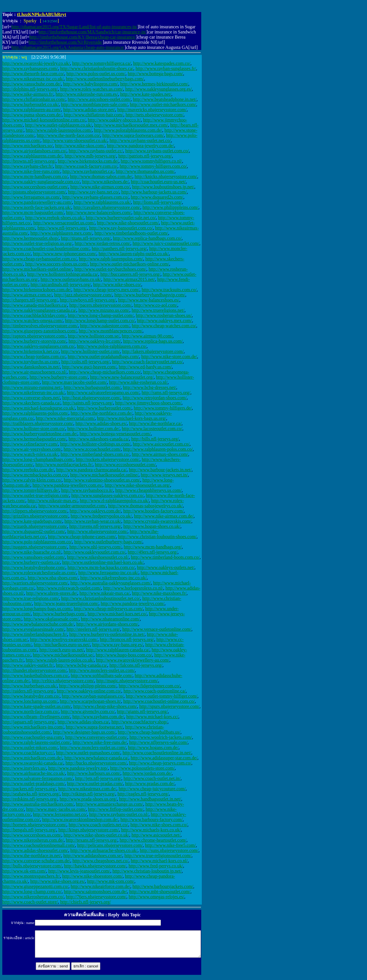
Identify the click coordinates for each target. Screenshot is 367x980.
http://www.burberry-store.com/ (59, 377)
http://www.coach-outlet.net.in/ (152, 778)
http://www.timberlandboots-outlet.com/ (131, 233)
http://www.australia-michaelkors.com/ (38, 804)
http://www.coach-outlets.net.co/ (98, 825)
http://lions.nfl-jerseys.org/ (157, 202)
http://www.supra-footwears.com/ (133, 135)
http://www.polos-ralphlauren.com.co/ (112, 346)
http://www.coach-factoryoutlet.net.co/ (147, 362)
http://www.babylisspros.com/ (91, 84)
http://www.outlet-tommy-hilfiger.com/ (161, 696)
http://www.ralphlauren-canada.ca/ (118, 650)
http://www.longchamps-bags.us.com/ (37, 609)
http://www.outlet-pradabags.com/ (33, 784)
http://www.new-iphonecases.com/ (65, 254)
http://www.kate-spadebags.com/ (32, 521)
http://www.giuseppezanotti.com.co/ (35, 886)
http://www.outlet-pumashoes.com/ (88, 753)
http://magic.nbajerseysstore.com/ (127, 681)
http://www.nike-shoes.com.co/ (159, 825)
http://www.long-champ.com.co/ (32, 892)
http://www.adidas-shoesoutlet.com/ (35, 850)
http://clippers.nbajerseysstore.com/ (35, 511)
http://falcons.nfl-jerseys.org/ (136, 665)
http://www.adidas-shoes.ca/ (83, 722)
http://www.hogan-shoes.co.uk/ (152, 526)
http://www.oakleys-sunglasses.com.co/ (38, 346)
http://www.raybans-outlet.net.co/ (140, 140)
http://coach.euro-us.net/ (62, 650)
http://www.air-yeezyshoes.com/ (32, 449)
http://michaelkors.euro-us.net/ (62, 645)
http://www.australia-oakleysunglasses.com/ (111, 583)
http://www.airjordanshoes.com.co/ (34, 151)
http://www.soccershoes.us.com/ (32, 835)
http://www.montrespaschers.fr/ (31, 876)
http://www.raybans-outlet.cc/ (96, 151)
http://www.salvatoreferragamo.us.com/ (103, 393)
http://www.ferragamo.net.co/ (60, 814)
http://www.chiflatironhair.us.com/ (34, 99)
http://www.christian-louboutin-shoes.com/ (157, 537)
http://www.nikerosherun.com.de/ (33, 840)
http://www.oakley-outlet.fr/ (28, 665)
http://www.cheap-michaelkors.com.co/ (105, 372)
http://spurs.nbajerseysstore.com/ (169, 706)
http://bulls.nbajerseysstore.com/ (32, 866)
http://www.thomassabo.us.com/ (145, 171)
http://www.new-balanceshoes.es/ (149, 300)
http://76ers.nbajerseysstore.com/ (96, 897)
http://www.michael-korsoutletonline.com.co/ (44, 120)
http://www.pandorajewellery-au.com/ (37, 202)
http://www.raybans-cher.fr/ (28, 166)
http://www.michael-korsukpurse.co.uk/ (39, 408)
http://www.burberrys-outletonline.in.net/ (107, 634)
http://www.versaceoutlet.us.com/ (64, 223)
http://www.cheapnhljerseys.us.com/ (148, 490)
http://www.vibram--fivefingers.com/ (36, 717)
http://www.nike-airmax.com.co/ (100, 187)
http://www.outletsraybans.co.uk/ (71, 279)
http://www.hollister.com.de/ (94, 429)
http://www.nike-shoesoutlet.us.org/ (137, 485)
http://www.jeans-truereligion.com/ (66, 603)
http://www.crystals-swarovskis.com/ (157, 521)
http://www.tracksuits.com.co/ (169, 290)
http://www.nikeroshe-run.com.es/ (87, 94)
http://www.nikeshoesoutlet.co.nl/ (98, 557)
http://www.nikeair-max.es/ (52, 501)
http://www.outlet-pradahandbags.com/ (103, 357)
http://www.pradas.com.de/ (150, 784)
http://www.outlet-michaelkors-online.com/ (129, 264)
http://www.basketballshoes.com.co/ (35, 675)
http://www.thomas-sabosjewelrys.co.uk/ (146, 506)
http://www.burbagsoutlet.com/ (92, 387)
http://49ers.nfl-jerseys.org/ (153, 552)
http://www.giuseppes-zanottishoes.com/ (39, 331)
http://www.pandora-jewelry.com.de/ (140, 146)
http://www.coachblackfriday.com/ (34, 315)
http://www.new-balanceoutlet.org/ (122, 377)
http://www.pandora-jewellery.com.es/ (68, 485)
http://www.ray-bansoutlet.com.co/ (121, 228)
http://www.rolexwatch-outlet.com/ (69, 588)
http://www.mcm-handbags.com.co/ (35, 176)
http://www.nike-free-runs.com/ (31, 171)
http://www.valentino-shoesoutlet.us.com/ (102, 480)
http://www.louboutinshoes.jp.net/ (163, 187)
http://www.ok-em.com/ (24, 871)
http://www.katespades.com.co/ (162, 63)
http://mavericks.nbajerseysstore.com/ (152, 110)
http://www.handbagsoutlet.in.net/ (150, 799)
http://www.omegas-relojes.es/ (156, 897)
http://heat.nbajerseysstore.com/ (91, 398)
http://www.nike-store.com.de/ (169, 357)
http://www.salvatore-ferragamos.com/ (38, 778)
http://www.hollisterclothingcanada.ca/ (63, 274)
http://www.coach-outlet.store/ (30, 902)
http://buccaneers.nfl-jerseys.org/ (130, 274)
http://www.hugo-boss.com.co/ (124, 655)
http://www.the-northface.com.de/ (101, 413)
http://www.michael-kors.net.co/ (117, 614)
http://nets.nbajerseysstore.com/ (154, 115)
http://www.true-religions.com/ (31, 598)
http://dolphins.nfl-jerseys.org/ (30, 89)
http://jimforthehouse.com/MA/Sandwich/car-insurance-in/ (92, 32)
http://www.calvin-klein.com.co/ (32, 480)
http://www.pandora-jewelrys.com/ (132, 603)
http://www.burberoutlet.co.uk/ (31, 104)
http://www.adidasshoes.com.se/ (93, 856)
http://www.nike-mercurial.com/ (65, 418)
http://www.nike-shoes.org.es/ (58, 881)
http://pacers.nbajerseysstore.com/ (100, 305)
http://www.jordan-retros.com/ (102, 243)
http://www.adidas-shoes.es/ (101, 423)
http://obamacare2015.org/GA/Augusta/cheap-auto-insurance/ (68, 47)
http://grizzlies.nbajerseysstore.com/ (35, 516)
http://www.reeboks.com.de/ (28, 470)
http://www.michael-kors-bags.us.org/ (131, 418)
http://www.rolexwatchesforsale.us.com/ (39, 573)
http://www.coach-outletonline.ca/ (155, 691)
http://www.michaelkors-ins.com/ (33, 727)
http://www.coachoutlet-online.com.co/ (159, 701)
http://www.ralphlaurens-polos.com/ (35, 413)
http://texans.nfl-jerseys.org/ (91, 840)
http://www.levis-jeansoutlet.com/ (79, 871)
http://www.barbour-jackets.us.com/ (154, 192)
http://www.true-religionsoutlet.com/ (158, 856)
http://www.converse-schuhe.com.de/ (36, 861)
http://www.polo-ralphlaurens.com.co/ (37, 542)
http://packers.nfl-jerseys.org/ (29, 789)
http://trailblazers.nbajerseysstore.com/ (38, 423)
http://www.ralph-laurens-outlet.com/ (36, 742)
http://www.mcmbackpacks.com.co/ (35, 475)
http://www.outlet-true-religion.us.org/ (37, 243)
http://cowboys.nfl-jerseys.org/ (88, 300)
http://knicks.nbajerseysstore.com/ (166, 176)
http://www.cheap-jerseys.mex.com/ (106, 290)
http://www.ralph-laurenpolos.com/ (111, 259)
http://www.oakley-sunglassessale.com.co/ (41, 182)
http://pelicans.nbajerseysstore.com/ (110, 845)
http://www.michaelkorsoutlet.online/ (104, 475)
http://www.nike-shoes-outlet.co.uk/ (96, 835)
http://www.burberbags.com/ (59, 614)
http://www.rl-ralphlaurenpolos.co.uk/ (114, 501)
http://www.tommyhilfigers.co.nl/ (151, 161)
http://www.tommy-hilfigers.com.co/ (153, 166)
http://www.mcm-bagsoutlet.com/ (33, 212)
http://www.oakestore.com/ (105, 326)
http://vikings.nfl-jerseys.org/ (89, 794)
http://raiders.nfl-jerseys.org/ (28, 691)
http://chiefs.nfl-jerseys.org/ (85, 902)
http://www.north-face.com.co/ (30, 711)
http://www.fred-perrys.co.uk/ (156, 866)
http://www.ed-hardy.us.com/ (145, 367)
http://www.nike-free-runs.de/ (100, 742)
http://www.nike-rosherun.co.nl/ (138, 382)
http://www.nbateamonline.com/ (110, 619)
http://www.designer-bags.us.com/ (84, 732)
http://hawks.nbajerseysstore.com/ (95, 866)
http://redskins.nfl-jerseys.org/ (30, 799)
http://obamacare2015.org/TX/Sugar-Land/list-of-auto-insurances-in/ (74, 27)
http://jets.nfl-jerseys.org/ (98, 778)
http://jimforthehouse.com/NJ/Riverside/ (66, 42)
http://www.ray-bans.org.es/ (118, 645)
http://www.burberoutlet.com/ (104, 408)
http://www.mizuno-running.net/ (32, 387)
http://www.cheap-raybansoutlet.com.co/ (39, 259)
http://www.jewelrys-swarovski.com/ (64, 639)
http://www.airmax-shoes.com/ (160, 454)
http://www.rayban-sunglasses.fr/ (166, 68)
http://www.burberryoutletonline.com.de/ (40, 434)
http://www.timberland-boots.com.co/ (165, 557)
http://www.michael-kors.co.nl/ (159, 861)
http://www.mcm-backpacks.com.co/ (101, 567)
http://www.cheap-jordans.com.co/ (34, 357)
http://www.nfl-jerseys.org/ (62, 228)
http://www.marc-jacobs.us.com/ (56, 809)
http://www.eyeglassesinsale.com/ (33, 629)
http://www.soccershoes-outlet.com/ (35, 187)
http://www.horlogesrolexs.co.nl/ (133, 588)
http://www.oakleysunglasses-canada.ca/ (39, 310)
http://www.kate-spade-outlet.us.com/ (37, 706)
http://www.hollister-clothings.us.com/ (95, 444)
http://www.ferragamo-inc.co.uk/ (108, 573)
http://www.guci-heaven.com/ (89, 367)
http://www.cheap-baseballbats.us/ (149, 732)
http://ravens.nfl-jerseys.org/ (95, 526)
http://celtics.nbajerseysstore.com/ (63, 681)
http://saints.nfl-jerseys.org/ (88, 403)
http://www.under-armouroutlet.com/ (72, 506)
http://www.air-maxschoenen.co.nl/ (34, 372)
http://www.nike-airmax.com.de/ (164, 516)
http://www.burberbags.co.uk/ (29, 686)
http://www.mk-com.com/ (111, 881)
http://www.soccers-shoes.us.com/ (56, 264)
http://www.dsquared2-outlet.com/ (34, 531)
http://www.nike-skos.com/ (80, 146)
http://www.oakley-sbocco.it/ (114, 120)
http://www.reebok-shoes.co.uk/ (54, 218)
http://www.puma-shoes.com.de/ (32, 115)
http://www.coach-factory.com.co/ (86, 166)
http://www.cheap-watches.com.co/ (164, 326)
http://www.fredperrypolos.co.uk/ (101, 516)
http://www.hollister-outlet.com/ (91, 351)
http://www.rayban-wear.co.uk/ (93, 521)
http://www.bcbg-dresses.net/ (149, 387)
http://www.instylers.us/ (24, 768)
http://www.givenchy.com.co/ (88, 711)
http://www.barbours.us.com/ (94, 773)
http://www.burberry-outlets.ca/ (31, 562)
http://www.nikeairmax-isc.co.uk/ (33, 79)
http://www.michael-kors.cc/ (152, 717)
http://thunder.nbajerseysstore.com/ (34, 670)
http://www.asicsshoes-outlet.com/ (99, 99)
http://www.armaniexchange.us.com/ (110, 804)
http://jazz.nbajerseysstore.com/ (83, 295)
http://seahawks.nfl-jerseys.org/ (31, 794)
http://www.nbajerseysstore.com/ (97, 531)
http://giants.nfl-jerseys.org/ (142, 711)
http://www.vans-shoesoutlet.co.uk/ (75, 140)
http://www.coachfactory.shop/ (139, 722)
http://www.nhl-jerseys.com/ (95, 547)
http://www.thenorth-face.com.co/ (33, 74)
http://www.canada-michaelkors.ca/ (35, 305)
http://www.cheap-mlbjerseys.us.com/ (108, 609)
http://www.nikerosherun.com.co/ (33, 897)
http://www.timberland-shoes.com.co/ (95, 454)
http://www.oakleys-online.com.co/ (89, 691)
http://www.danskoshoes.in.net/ (31, 367)
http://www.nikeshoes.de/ (105, 182)
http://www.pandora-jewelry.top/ (78, 768)
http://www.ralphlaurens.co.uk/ (102, 202)
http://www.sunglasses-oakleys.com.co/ (108, 495)
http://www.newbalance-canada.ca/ (96, 758)
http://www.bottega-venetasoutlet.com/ (115, 434)
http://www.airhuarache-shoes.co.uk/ (104, 850)
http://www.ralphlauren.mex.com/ (61, 233)
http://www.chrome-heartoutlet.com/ (153, 840)
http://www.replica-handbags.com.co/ (147, 238)
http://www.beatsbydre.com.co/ (31, 696)
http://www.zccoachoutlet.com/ (92, 449)
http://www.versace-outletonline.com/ (157, 629)
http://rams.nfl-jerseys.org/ (166, 393)
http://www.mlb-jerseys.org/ (90, 156)
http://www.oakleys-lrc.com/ (95, 341)
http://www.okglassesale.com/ (51, 619)
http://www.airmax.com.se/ (27, 295)
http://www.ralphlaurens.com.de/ (32, 156)
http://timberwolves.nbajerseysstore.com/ (40, 326)
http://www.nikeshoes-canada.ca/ (99, 439)
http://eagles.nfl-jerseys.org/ (143, 794)
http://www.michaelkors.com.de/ (32, 758)
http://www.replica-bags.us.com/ (153, 341)
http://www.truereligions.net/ (158, 310)
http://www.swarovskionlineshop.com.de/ (80, 820)
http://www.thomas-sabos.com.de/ (101, 176)
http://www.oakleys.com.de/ (95, 511)
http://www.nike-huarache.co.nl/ (32, 552)
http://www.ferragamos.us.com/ (31, 197)
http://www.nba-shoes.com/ (53, 578)
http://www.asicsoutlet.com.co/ (161, 444)
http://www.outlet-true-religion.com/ (36, 495)
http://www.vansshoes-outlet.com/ (34, 557)
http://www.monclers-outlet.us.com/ (102, 670)
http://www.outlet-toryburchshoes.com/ (110, 269)
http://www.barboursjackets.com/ (163, 886)
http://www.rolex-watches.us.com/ (91, 89)
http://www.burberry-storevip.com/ (34, 341)
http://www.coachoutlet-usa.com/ (33, 737)
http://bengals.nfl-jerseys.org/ (29, 830)
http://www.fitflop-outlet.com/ (116, 809)
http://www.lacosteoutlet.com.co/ (152, 429)
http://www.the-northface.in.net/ (32, 856)
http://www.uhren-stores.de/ (52, 593)
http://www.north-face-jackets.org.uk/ (37, 207)
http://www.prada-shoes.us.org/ (88, 799)
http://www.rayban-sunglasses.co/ (93, 696)
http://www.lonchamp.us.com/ (30, 701)
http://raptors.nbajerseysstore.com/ (34, 336)
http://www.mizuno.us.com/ (104, 310)
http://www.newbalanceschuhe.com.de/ (38, 624)
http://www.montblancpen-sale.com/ (94, 104)
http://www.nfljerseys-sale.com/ (158, 742)
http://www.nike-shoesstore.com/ (92, 876)
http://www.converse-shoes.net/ (31, 398)
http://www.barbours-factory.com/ (152, 820)
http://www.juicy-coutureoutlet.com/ (166, 243)
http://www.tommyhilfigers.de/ (31, 490)
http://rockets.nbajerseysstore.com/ (108, 459)
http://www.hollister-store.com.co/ (34, 429)
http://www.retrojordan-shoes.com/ (155, 398)
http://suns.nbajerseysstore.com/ (169, 850)
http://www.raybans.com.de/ (98, 717)
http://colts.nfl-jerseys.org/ (86, 362)
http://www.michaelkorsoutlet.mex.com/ (131, 125)
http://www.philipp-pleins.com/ (88, 686)
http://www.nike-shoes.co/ (117, 285)
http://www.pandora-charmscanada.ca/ (91, 470)
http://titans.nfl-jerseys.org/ (86, 238)
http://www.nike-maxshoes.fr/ (159, 593)
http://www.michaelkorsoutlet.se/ (63, 655)
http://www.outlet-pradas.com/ (95, 784)
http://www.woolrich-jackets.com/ (161, 737)
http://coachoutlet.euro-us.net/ (158, 182)
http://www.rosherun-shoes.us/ (164, 315)
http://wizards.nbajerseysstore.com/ (35, 526)
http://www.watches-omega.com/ (32, 321)
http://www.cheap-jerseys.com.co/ (160, 763)
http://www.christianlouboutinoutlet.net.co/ (101, 598)
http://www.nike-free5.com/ (170, 845)
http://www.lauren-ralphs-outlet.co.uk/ (134, 254)
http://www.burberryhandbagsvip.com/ (150, 295)
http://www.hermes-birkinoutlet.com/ (154, 84)
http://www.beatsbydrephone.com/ (34, 567)
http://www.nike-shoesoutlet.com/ (128, 223)
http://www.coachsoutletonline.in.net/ (157, 753)
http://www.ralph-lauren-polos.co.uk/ (60, 660)
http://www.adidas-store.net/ (89, 110)
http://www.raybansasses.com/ (30, 68)
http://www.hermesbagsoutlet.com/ (34, 439)
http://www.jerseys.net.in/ (164, 475)
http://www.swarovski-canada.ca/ (33, 763)
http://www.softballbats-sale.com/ (101, 675)
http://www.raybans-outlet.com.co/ (157, 151)
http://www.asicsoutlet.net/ (156, 835)
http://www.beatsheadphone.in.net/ (165, 99)
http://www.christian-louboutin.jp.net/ (147, 871)
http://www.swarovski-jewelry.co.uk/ (36, 63)
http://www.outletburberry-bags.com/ (108, 542)
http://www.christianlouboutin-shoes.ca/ (97, 68)
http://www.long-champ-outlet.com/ (101, 315)
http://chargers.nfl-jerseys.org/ (30, 300)
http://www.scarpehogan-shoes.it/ (90, 701)
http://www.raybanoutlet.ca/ (88, 171)
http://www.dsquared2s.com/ (157, 197)
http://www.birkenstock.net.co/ (31, 351)
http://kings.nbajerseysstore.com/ (89, 830)
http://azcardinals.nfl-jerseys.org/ (61, 285)
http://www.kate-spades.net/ (146, 94)
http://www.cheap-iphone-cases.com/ (82, 537)
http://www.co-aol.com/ (155, 305)
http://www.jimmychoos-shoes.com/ (148, 403)
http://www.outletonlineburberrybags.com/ (105, 79)
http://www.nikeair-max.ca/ (104, 593)
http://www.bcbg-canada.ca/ (81, 665)
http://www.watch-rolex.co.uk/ (30, 454)
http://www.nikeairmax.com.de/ (87, 789)
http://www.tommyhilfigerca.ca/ (102, 63)
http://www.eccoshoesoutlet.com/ (125, 465)
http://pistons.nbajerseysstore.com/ (34, 192)
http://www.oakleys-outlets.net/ (166, 567)
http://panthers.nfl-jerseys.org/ (119, 249)
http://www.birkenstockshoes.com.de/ (37, 290)
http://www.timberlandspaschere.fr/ (35, 634)
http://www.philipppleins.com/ (170, 207)
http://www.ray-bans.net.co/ (93, 192)
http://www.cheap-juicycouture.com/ (152, 789)
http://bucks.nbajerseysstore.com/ (96, 763)
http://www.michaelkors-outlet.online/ (37, 269)
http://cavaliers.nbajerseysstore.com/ (107, 207)
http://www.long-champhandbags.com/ (38, 459)
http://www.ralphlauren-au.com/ (32, 110)
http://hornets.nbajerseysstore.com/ (34, 825)
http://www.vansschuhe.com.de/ (32, 84)
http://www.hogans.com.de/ (153, 748)
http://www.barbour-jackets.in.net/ (160, 470)
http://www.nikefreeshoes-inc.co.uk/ (113, 578)
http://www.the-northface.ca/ (155, 423)
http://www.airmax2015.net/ (129, 279)
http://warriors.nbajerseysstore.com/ (35, 583)
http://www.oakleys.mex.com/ (164, 321)
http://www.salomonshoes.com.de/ (95, 892)
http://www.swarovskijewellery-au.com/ (133, 660)
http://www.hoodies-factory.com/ (153, 511)
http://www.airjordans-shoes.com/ (107, 624)
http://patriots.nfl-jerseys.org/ (145, 156)
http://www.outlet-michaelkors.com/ (163, 104)
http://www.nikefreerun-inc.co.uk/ (33, 393)
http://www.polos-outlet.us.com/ (96, 74)
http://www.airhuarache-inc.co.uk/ (34, 773)
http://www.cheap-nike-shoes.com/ (105, 706)
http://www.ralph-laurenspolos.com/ (59, 130)
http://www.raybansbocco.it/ (87, 490)
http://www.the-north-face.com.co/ (68, 135)
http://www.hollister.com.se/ (94, 336)
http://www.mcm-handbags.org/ (153, 547)
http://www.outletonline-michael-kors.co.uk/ (103, 562)
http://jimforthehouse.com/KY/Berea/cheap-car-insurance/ (83, 37)
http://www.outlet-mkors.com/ (30, 748)
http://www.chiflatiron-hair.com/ (93, 115)
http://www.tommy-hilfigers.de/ (163, 408)
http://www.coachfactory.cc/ (28, 753)
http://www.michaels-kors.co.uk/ (151, 830)
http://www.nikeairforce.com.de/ (100, 886)
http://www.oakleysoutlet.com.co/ (94, 552)
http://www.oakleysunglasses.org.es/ (158, 89)
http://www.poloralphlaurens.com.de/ (128, 130)
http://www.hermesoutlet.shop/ (30, 238)
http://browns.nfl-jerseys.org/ (29, 161)
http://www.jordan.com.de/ (147, 773)
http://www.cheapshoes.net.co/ (101, 861)
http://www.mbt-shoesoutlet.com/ (160, 892)
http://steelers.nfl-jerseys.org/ (93, 629)
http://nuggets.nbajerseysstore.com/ (35, 547)
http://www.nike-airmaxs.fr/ (28, 94)
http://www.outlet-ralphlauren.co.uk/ (59, 125)
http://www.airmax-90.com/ (147, 336)
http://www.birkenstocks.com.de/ (88, 161)
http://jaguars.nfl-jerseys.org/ (29, 722)
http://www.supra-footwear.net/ (94, 727)
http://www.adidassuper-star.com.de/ (164, 758)
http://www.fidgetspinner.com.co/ (149, 686)
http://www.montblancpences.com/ (110, 331)
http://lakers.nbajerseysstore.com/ (153, 351)
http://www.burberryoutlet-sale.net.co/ (121, 218)
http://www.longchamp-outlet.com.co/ (100, 321)
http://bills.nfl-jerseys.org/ (155, 439)
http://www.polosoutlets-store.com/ (142, 768)
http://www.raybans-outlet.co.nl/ (119, 814)
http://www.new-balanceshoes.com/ (99, 212)
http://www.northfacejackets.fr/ (64, 465)
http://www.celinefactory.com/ (30, 444)
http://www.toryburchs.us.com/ (31, 362)
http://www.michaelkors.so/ (28, 146)
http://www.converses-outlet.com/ (96, 737)
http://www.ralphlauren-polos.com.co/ (158, 449)
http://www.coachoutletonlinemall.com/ (39, 845)
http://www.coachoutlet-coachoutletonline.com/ (46, 249)
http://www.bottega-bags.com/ (155, 74)
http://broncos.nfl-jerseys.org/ (127, 639)
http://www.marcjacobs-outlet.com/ (74, 382)
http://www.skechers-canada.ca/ (31, 403)
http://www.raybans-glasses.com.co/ (95, 197)
